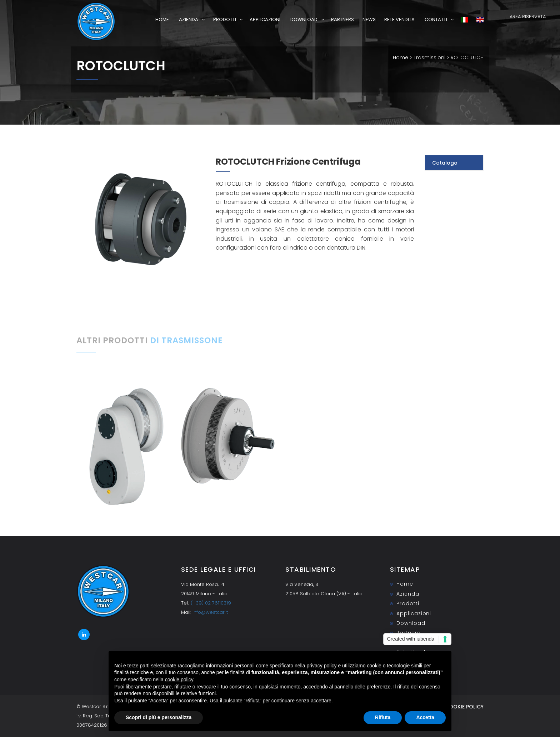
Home (162, 19)
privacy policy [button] (322, 666)
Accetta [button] (425, 717)
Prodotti (225, 19)
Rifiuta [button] (383, 717)
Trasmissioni (429, 57)
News (369, 19)
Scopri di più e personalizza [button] (159, 717)
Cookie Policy (464, 707)
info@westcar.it (210, 612)
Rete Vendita (399, 19)
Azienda (189, 19)
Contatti (436, 19)
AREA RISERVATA (528, 17)
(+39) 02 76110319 (211, 603)
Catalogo (445, 163)
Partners (342, 19)
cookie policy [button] (179, 680)
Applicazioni (265, 19)
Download (304, 19)
